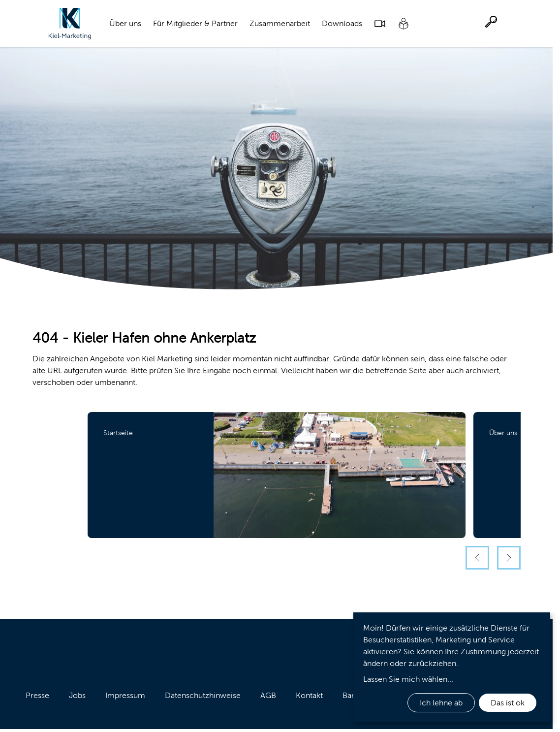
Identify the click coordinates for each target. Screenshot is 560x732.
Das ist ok (508, 703)
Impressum (125, 695)
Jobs (77, 695)
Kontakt (309, 695)
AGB (268, 695)
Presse (37, 695)
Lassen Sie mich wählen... (408, 679)
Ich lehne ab (441, 703)
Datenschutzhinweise (203, 695)
